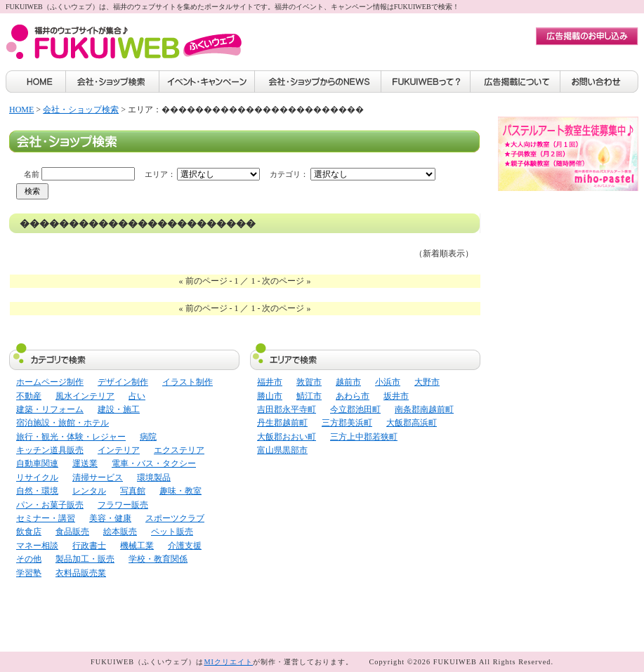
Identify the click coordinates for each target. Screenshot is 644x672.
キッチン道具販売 (50, 450)
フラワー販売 (123, 505)
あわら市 (353, 396)
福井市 (270, 382)
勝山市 (270, 396)
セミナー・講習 (46, 518)
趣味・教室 (180, 491)
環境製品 (154, 477)
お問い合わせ (599, 81)
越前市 (348, 382)
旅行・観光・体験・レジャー (71, 437)
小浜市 (388, 382)
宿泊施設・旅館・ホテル (63, 423)
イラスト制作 (188, 382)
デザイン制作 (123, 382)
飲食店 (29, 532)
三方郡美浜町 (347, 423)
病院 (148, 437)
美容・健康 (110, 518)
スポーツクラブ (175, 518)
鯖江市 (309, 396)
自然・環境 (37, 491)
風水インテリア (85, 396)
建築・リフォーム (50, 409)
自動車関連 (37, 463)
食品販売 (72, 532)
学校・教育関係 (158, 559)
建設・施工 (119, 409)
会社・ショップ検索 (112, 81)
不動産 (29, 396)
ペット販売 (172, 532)
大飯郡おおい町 (287, 437)
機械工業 (137, 546)
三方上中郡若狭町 (364, 437)
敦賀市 (309, 382)
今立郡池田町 (355, 409)
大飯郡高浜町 (412, 423)
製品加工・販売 (85, 559)
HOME (35, 81)
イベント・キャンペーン (207, 81)
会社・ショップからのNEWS (318, 81)
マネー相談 (37, 546)
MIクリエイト (228, 662)
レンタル (89, 491)
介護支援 (185, 546)
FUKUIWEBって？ (426, 81)
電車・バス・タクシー (154, 463)
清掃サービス (98, 477)
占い (137, 396)
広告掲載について (515, 81)
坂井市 (396, 396)
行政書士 (89, 546)
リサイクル (37, 477)
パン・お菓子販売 (50, 505)
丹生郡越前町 (282, 423)
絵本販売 (120, 532)
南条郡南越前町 (424, 409)
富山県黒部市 (282, 450)
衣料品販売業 (81, 573)
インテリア (119, 450)
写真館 (133, 491)
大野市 (427, 382)
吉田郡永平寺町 (287, 409)
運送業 (85, 463)
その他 (29, 559)
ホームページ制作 (50, 382)
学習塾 (29, 573)
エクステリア (179, 450)
